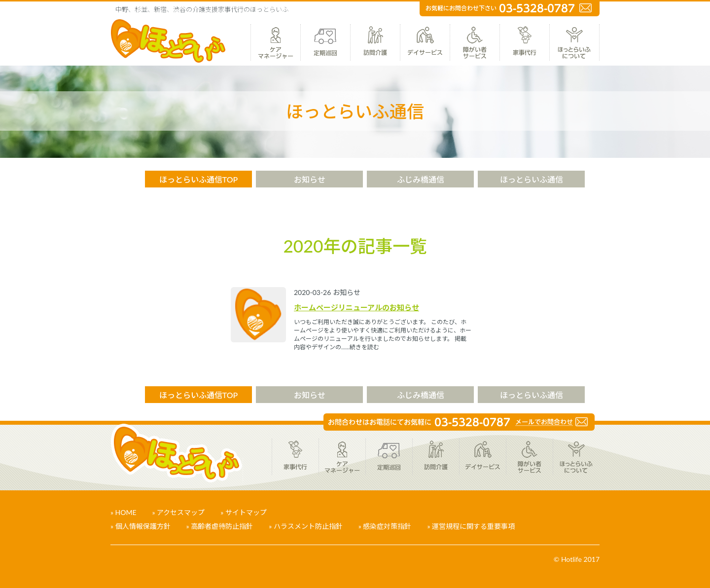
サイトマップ (246, 512)
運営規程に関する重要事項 (473, 526)
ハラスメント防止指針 (308, 526)
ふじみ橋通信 (421, 179)
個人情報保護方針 (143, 526)
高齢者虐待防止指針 (222, 526)
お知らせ (310, 179)
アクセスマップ (181, 512)
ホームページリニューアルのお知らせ (356, 307)
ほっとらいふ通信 (532, 179)
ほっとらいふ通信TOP (199, 179)
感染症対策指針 (387, 526)
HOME (126, 512)
